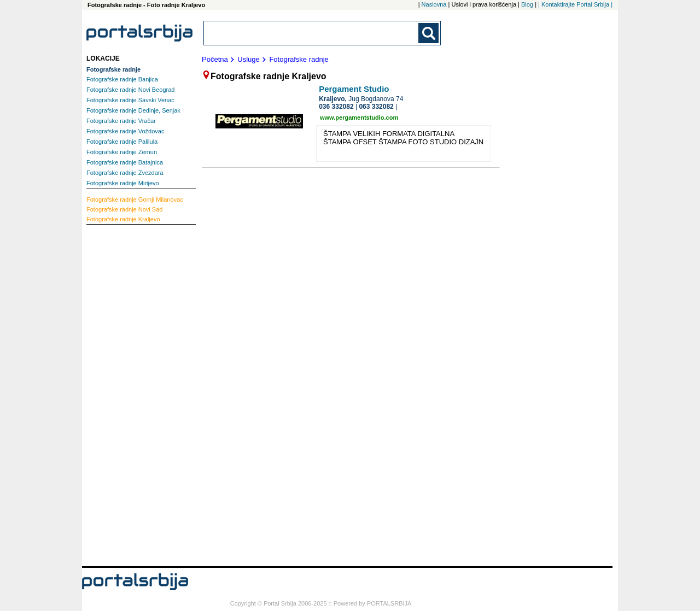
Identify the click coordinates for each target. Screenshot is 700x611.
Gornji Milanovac (135, 199)
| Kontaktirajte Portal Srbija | (575, 4)
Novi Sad (124, 209)
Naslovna (434, 4)
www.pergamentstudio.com (359, 117)
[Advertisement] (130, 394)
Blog (527, 4)
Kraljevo (123, 219)
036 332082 (336, 107)
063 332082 (376, 107)
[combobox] (312, 33)
